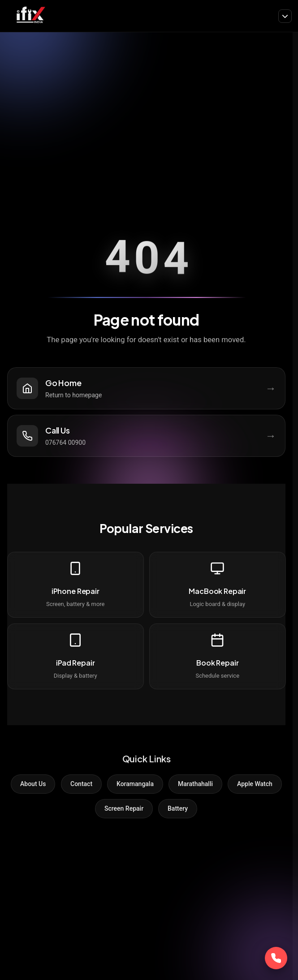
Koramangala (135, 784)
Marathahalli (195, 784)
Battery (178, 808)
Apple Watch (255, 784)
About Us (33, 784)
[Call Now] (276, 958)
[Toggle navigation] (285, 16)
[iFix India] (30, 16)
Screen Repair (124, 808)
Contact (81, 784)
